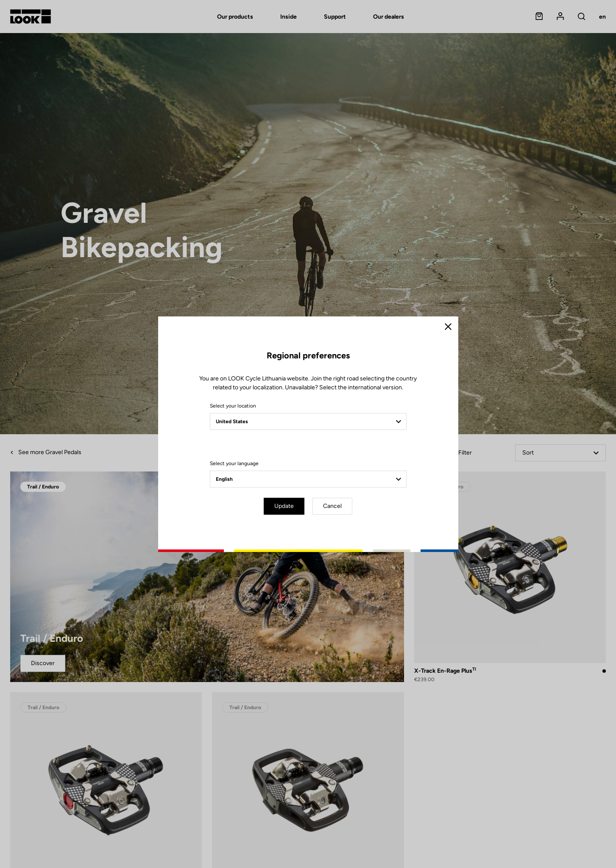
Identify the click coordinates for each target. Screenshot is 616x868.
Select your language (234, 463)
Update (284, 506)
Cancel (332, 506)
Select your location (233, 406)
